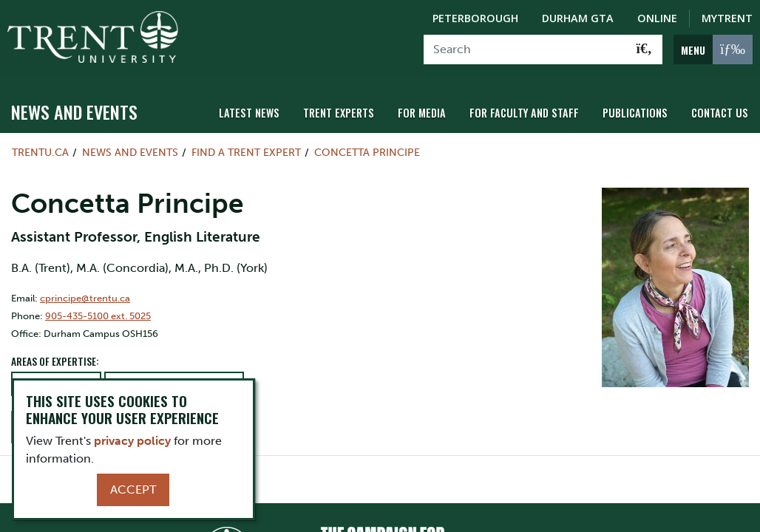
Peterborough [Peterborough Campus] (475, 18)
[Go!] (644, 50)
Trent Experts (339, 113)
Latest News (249, 113)
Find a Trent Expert (246, 152)
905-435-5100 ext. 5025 (98, 316)
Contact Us (720, 113)
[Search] (525, 50)
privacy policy (132, 441)
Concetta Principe (367, 152)
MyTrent (727, 18)
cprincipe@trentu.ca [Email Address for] (85, 298)
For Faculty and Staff (524, 113)
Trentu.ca (40, 152)
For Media (422, 113)
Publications (635, 113)
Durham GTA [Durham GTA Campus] (578, 18)
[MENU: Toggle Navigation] (713, 50)
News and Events (74, 112)
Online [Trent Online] (657, 18)
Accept (133, 490)
